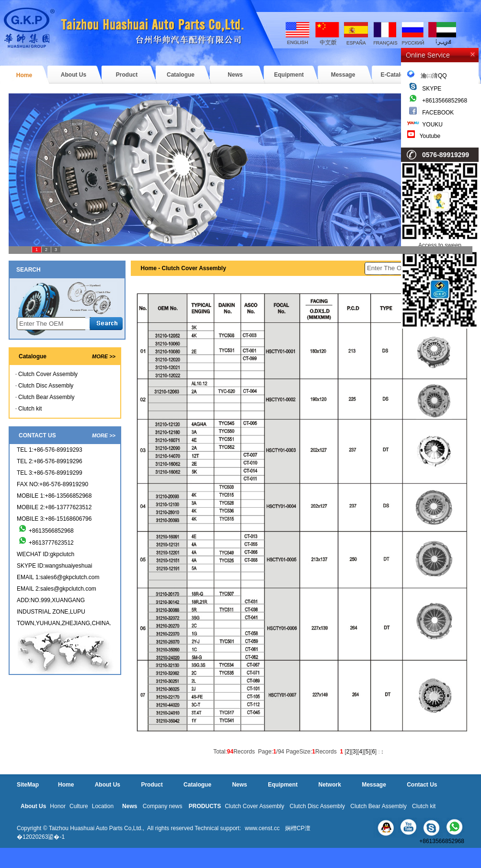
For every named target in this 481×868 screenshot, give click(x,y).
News (235, 75)
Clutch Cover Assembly (48, 374)
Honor (58, 806)
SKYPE (432, 89)
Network (329, 785)
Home (24, 75)
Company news (163, 806)
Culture (79, 806)
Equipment (289, 75)
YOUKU (432, 125)
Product (127, 75)
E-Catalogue (397, 75)
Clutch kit (30, 409)
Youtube (430, 136)
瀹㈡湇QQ (427, 76)
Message (343, 75)
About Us (74, 75)
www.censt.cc (262, 828)
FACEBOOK (438, 113)
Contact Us (422, 785)
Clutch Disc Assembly (46, 386)
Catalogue (181, 75)
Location (103, 806)
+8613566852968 (445, 101)
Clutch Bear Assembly (46, 397)
